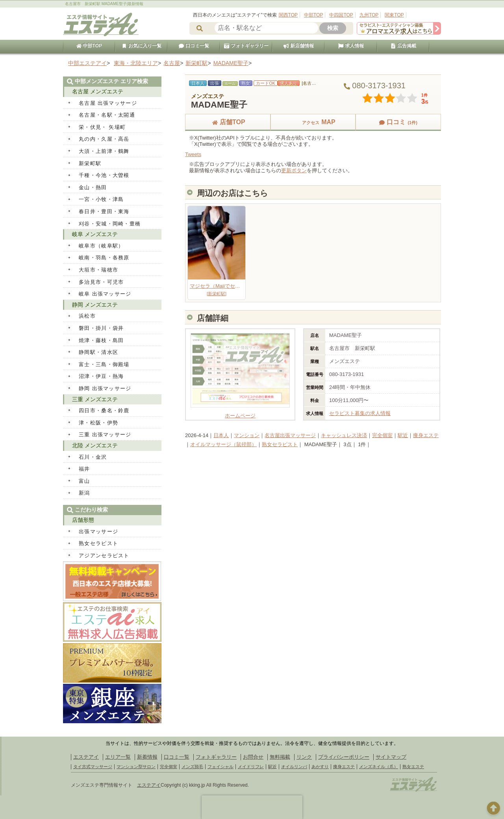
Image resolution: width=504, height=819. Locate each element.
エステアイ (86, 757)
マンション (247, 435)
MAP (313, 122)
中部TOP (313, 15)
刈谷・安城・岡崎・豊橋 (110, 224)
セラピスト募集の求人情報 (360, 413)
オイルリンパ (294, 767)
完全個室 (382, 435)
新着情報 (147, 757)
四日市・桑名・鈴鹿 (104, 410)
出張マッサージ (98, 531)
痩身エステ (426, 435)
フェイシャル (220, 767)
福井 (84, 469)
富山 (84, 481)
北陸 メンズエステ (95, 445)
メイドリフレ (251, 767)
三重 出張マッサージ (105, 435)
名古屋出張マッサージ (290, 435)
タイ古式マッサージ (93, 767)
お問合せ (253, 757)
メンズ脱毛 (192, 767)
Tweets (193, 154)
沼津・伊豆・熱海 (101, 376)
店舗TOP (228, 122)
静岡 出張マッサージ (105, 388)
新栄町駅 (90, 163)
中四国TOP (341, 15)
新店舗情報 (298, 46)
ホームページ (240, 413)
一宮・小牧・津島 (101, 199)
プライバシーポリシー (344, 757)
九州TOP (369, 15)
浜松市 (87, 316)
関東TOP (394, 15)
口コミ (398, 122)
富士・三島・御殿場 (104, 364)
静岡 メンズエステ (95, 305)
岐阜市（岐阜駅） (101, 246)
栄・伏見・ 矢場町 (102, 127)
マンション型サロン (136, 767)
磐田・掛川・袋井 (101, 328)
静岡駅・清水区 (98, 352)
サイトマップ (391, 757)
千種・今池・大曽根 (104, 175)
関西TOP (288, 15)
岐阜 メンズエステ (95, 234)
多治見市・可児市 (101, 282)
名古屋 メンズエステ (98, 91)
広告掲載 (403, 46)
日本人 (221, 435)
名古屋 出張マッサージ (108, 103)
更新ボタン (294, 170)
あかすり (320, 767)
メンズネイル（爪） (379, 767)
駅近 (403, 435)
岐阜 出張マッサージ (105, 294)
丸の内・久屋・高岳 (104, 139)
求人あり (289, 83)
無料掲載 (280, 757)
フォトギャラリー (246, 46)
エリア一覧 (118, 757)
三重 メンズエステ (95, 399)
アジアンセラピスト (104, 556)
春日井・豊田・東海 (104, 211)
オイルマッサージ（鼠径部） (223, 444)
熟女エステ (413, 767)
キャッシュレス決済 (344, 435)
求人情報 (351, 46)
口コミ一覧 (194, 46)
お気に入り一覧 (141, 46)
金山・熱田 (93, 187)
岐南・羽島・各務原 (104, 258)
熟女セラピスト (280, 444)
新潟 (84, 493)
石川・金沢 (93, 457)
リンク (304, 757)
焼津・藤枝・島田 (101, 340)
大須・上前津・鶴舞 (104, 151)
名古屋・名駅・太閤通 (107, 115)
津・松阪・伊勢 (98, 423)
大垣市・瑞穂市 (98, 270)
